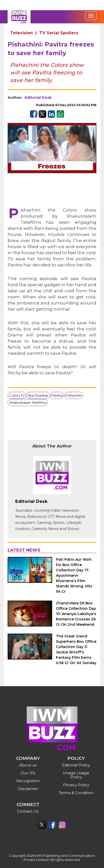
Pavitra (57, 395)
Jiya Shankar (38, 395)
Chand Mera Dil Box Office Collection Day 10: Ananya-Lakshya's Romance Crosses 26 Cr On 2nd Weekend (76, 614)
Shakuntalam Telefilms (28, 403)
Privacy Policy (76, 785)
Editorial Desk (38, 98)
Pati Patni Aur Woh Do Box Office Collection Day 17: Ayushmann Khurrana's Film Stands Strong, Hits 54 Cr (74, 575)
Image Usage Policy (76, 775)
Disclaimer (28, 789)
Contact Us (28, 811)
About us (28, 765)
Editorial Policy (76, 765)
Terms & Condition (76, 793)
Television (21, 33)
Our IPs (28, 773)
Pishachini (74, 395)
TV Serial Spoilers (59, 33)
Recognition (28, 781)
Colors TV (17, 395)
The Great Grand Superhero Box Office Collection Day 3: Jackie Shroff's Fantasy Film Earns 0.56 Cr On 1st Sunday (76, 649)
